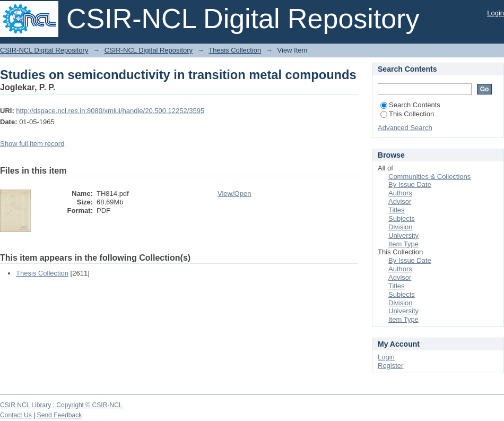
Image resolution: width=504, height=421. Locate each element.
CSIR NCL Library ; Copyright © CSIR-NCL (62, 405)
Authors (400, 193)
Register (390, 366)
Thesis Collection (235, 50)
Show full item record (32, 144)
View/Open (234, 194)
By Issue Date (410, 184)
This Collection (407, 114)
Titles (397, 210)
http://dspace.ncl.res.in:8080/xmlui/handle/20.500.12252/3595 (110, 111)
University (403, 235)
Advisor (400, 201)
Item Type (403, 244)
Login (496, 13)
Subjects (402, 218)
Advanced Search (405, 128)
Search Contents (410, 105)
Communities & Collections (429, 177)
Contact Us (16, 415)
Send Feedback (60, 415)
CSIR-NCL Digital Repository (44, 50)
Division (401, 227)
